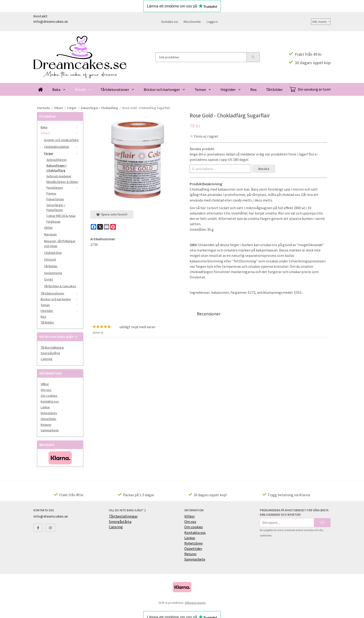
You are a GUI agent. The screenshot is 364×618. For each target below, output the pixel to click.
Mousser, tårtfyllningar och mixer (60, 243)
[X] (100, 227)
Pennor (51, 193)
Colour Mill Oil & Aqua (61, 216)
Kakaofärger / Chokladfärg (57, 168)
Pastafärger (63, 188)
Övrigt (49, 279)
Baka (59, 89)
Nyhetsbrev (49, 413)
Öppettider (49, 419)
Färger (62, 153)
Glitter (49, 228)
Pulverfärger (55, 199)
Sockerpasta (53, 273)
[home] (41, 89)
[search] (253, 57)
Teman (203, 89)
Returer (46, 425)
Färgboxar (54, 221)
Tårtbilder (274, 89)
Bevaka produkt (202, 149)
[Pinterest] (113, 227)
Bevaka (264, 169)
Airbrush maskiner (59, 176)
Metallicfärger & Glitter (62, 182)
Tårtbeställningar (52, 347)
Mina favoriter (192, 22)
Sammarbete (50, 430)
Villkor (45, 384)
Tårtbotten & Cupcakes (60, 286)
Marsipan (50, 234)
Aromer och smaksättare (61, 140)
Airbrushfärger (57, 160)
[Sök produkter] (201, 57)
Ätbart (83, 89)
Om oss (46, 390)
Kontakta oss (170, 22)
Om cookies (49, 396)
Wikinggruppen (195, 603)
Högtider (231, 89)
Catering (47, 359)
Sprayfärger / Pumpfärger (56, 207)
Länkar (45, 407)
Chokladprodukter (62, 147)
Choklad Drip (53, 253)
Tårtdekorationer (117, 89)
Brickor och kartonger (164, 89)
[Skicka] (322, 523)
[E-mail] (107, 227)
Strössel (50, 259)
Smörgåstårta (50, 353)
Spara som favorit (112, 214)
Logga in (212, 22)
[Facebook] (94, 227)
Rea (253, 89)
